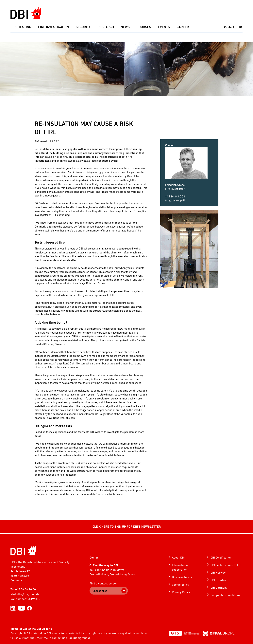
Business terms (182, 577)
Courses (144, 27)
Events (164, 27)
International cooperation (180, 567)
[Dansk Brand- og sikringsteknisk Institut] (26, 13)
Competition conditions (225, 595)
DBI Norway (218, 572)
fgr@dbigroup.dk (175, 200)
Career (183, 27)
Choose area (100, 591)
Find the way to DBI (105, 565)
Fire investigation (53, 27)
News (125, 27)
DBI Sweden (218, 580)
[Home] (23, 550)
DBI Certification (221, 557)
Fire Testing (21, 27)
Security (83, 27)
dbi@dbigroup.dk (28, 594)
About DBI (178, 557)
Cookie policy (180, 585)
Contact (229, 27)
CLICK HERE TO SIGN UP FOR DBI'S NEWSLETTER (127, 526)
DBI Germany (219, 588)
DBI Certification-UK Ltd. (226, 565)
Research (106, 27)
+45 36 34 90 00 (175, 196)
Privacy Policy (181, 592)
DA (241, 27)
